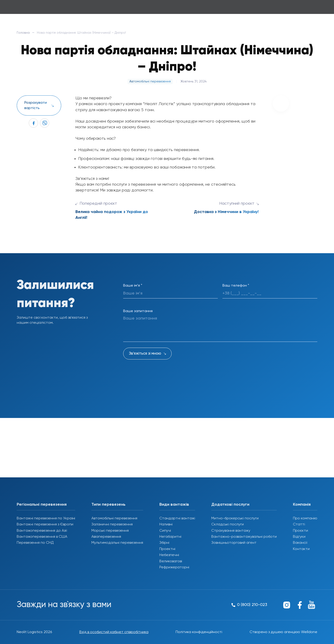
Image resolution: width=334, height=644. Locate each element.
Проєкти (300, 531)
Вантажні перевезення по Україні (46, 518)
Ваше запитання (138, 311)
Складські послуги (228, 524)
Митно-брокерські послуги (235, 518)
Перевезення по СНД (35, 543)
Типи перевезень (108, 505)
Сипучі (165, 531)
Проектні (167, 549)
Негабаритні (170, 537)
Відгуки (299, 537)
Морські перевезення (110, 531)
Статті (299, 524)
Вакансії (300, 543)
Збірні (164, 543)
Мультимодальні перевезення (117, 543)
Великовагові (171, 561)
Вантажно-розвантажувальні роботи (244, 537)
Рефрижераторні (174, 567)
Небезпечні (169, 555)
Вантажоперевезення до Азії (42, 531)
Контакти (301, 549)
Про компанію (305, 518)
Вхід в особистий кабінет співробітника (114, 632)
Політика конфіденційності (199, 632)
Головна (23, 33)
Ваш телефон (236, 286)
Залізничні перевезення (112, 524)
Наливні (166, 524)
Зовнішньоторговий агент (234, 543)
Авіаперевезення (106, 537)
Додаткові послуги (230, 505)
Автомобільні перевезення (114, 518)
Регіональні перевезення (42, 505)
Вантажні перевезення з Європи (45, 524)
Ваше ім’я (133, 286)
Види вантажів (174, 505)
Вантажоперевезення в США (42, 537)
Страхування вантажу (231, 531)
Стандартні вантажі (177, 518)
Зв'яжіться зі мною (145, 354)
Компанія (302, 505)
